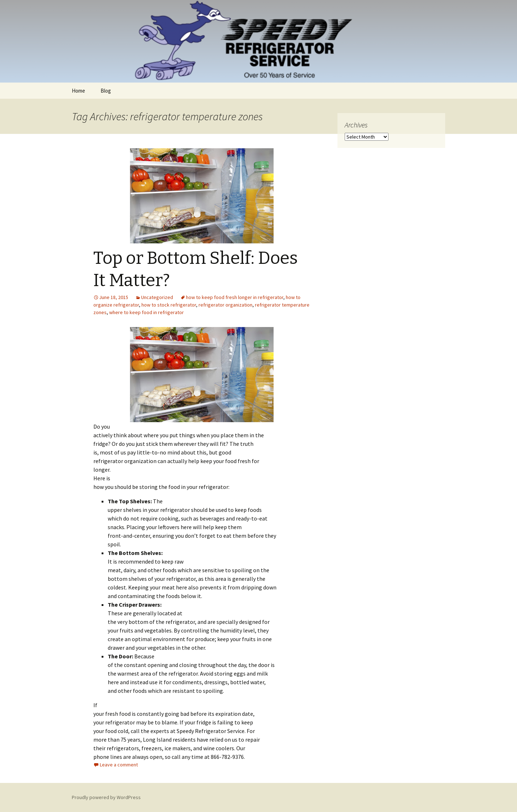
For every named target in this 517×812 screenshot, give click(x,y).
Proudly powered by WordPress (106, 797)
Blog (106, 91)
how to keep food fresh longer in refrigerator (235, 297)
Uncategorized (157, 297)
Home (78, 91)
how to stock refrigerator (169, 305)
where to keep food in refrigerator (146, 312)
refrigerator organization (225, 305)
